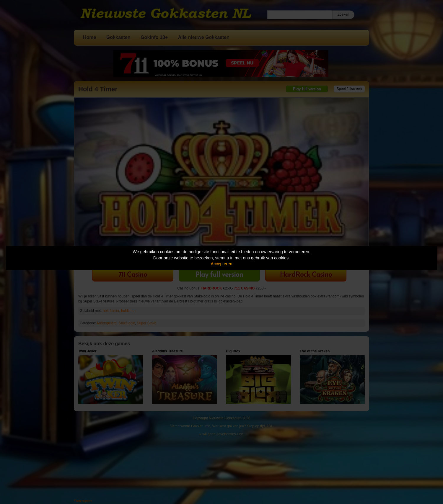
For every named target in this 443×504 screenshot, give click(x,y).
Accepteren (222, 264)
